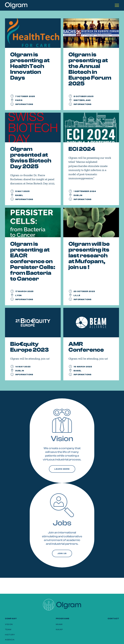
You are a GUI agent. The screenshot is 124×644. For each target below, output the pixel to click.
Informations (24, 104)
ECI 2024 (82, 149)
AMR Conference (86, 347)
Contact (113, 619)
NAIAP (59, 629)
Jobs (62, 523)
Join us (62, 553)
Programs (63, 619)
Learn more (62, 469)
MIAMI (59, 624)
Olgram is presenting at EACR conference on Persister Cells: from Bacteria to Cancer (33, 261)
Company (11, 619)
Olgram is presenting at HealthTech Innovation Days (30, 66)
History (10, 635)
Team (8, 629)
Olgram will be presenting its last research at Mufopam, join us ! (89, 256)
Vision (62, 439)
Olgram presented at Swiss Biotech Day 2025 (31, 158)
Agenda (10, 640)
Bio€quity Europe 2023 (29, 347)
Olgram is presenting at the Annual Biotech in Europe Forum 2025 (90, 69)
